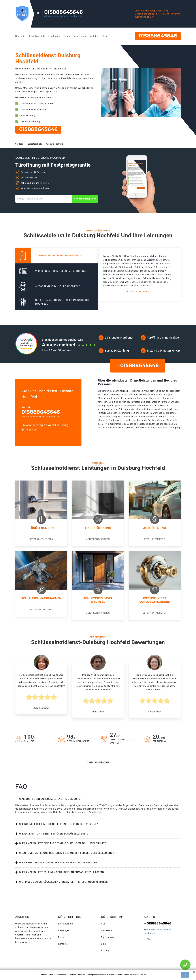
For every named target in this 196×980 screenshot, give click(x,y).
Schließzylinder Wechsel (98, 600)
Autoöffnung (155, 528)
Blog (104, 36)
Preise (67, 36)
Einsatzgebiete (37, 36)
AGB (103, 924)
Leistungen (54, 36)
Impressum (80, 36)
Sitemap (105, 951)
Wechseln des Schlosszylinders (155, 600)
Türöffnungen (41, 528)
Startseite (21, 36)
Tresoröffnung (98, 528)
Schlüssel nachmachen (41, 598)
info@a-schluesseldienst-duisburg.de (63, 16)
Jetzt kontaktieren (137, 292)
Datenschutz (108, 937)
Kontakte (94, 36)
